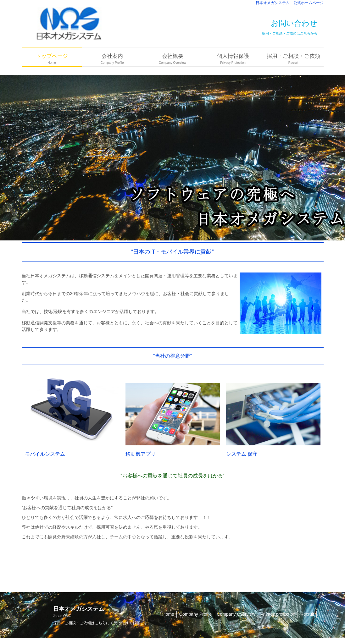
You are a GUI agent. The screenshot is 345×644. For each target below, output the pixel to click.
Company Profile (196, 614)
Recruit (307, 614)
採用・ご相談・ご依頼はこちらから (290, 33)
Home (168, 614)
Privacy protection (278, 614)
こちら (100, 623)
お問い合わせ (294, 23)
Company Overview (236, 614)
